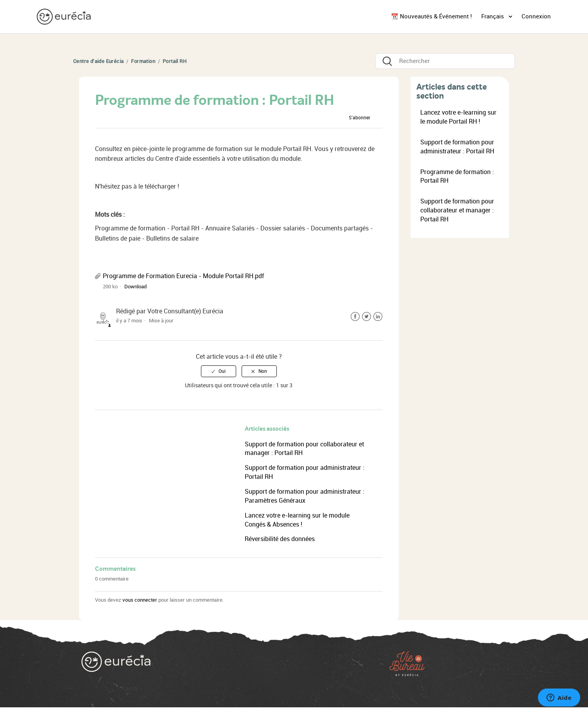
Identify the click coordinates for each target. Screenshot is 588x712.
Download (135, 287)
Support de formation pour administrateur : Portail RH (457, 147)
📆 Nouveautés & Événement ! (431, 16)
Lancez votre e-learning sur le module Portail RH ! (458, 117)
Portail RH (175, 61)
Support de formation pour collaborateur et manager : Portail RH (457, 210)
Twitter (367, 317)
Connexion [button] (536, 16)
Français (493, 16)
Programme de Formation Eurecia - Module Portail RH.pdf (183, 276)
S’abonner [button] (359, 118)
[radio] (219, 371)
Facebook (355, 317)
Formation (143, 61)
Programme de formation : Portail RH (457, 176)
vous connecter (140, 600)
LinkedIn (378, 317)
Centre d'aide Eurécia (98, 61)
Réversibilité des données (280, 539)
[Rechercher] (445, 61)
